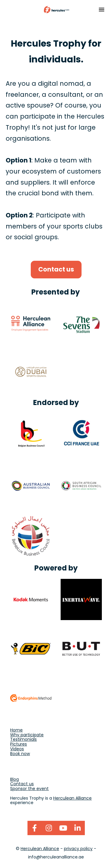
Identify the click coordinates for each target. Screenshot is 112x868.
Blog (14, 779)
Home (16, 730)
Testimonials (23, 739)
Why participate (27, 735)
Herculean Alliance (72, 798)
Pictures (19, 744)
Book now (20, 754)
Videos (17, 749)
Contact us (56, 269)
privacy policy (78, 849)
